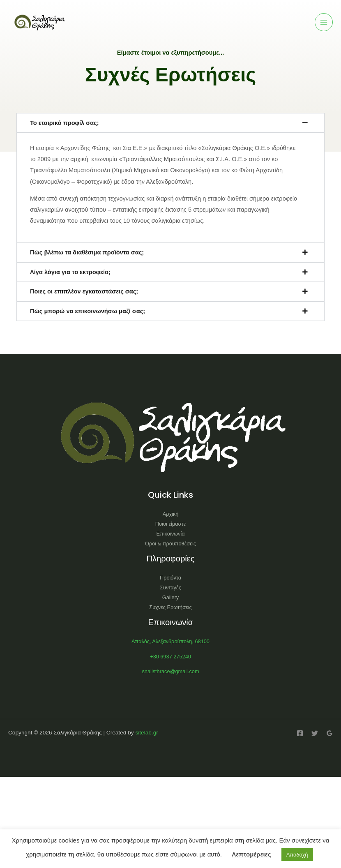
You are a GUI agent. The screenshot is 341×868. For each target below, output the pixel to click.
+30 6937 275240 (170, 657)
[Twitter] (315, 733)
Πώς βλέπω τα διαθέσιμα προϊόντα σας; (87, 252)
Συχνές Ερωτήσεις (170, 607)
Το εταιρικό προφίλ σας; (65, 123)
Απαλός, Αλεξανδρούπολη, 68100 (170, 641)
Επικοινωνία (170, 534)
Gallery (170, 597)
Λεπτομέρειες (251, 854)
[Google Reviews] (329, 733)
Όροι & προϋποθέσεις (170, 544)
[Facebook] (300, 733)
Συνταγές (170, 588)
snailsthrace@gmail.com (170, 671)
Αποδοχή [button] (297, 855)
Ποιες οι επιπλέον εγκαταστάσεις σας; (84, 291)
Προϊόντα (170, 578)
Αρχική (171, 514)
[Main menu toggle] (324, 22)
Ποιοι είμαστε (170, 524)
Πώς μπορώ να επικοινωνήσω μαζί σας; (88, 311)
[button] (170, 123)
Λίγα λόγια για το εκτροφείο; (70, 272)
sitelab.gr (146, 733)
